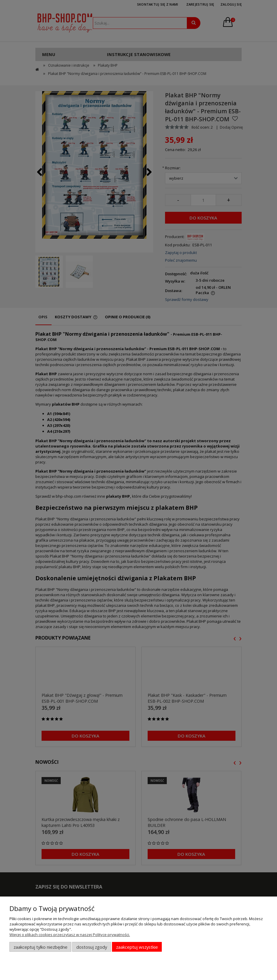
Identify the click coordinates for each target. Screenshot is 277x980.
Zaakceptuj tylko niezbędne (41, 947)
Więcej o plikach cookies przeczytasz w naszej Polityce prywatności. (70, 935)
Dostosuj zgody (92, 947)
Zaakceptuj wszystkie (137, 947)
